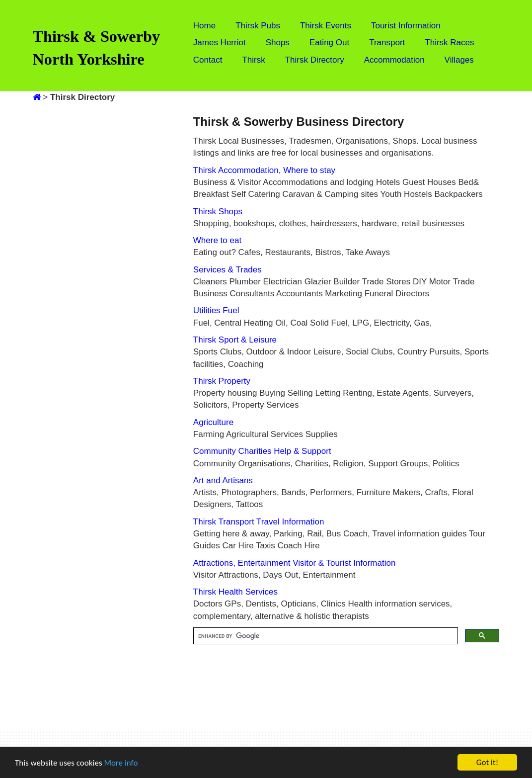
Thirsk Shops (218, 212)
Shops (278, 43)
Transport (387, 43)
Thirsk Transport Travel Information (259, 522)
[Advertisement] (86, 253)
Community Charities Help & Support (262, 451)
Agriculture (213, 422)
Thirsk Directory (315, 60)
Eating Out (329, 43)
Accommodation (394, 60)
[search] (325, 636)
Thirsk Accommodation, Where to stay (264, 170)
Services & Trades (228, 270)
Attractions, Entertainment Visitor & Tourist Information (295, 563)
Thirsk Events (326, 26)
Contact (208, 60)
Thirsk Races (449, 43)
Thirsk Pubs (258, 26)
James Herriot (220, 43)
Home (204, 26)
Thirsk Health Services (235, 592)
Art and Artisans (223, 480)
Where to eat (217, 240)
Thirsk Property (222, 381)
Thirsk (253, 60)
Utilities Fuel (216, 310)
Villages (459, 60)
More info (121, 763)
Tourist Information (406, 26)
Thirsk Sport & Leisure (235, 340)
